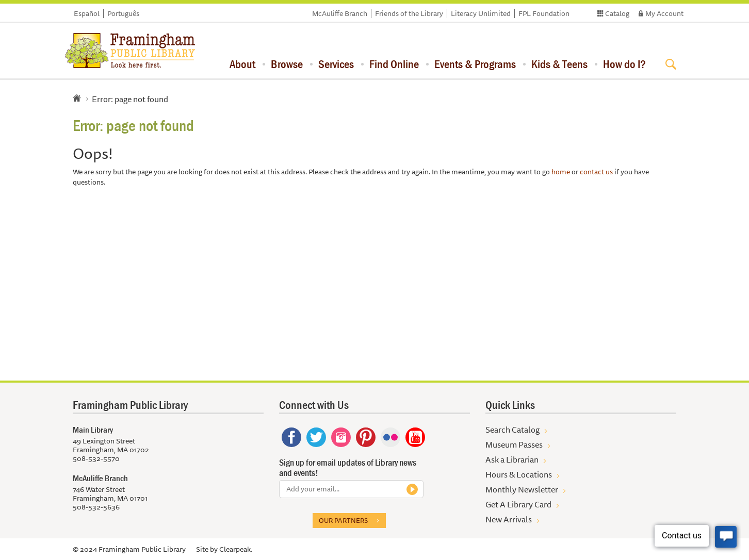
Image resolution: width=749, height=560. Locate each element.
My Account (664, 13)
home (561, 172)
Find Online (394, 64)
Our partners (343, 520)
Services (336, 64)
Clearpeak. (236, 549)
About (242, 64)
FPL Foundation (544, 13)
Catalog (617, 13)
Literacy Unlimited (481, 13)
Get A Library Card (518, 504)
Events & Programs (475, 64)
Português (123, 13)
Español (87, 13)
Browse (287, 64)
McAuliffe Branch (340, 13)
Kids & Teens (559, 64)
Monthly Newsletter (522, 489)
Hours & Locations (519, 474)
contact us (596, 172)
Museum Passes (514, 444)
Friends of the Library (409, 13)
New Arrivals (509, 519)
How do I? (624, 64)
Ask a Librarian (512, 459)
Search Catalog (512, 430)
